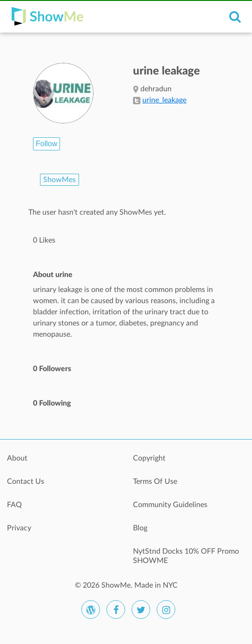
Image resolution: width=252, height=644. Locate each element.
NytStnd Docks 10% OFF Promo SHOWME (186, 556)
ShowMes (60, 180)
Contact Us (26, 481)
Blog (140, 528)
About (17, 458)
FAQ (14, 505)
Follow (46, 144)
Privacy (19, 528)
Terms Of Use (155, 481)
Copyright (149, 458)
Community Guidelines (170, 505)
